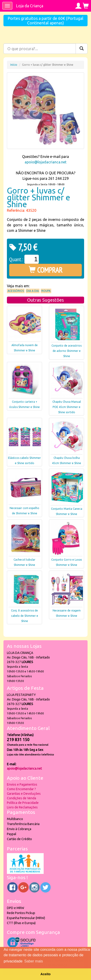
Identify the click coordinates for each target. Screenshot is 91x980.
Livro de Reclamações (22, 807)
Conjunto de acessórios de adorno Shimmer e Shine (67, 351)
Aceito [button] (45, 974)
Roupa (46, 291)
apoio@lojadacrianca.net (45, 162)
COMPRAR (46, 270)
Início (14, 65)
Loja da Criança (30, 6)
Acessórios (16, 291)
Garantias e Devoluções (24, 794)
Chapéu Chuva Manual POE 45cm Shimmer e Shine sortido (67, 407)
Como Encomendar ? (21, 789)
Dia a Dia (33, 291)
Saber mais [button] (33, 961)
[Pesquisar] (82, 49)
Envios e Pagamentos (22, 784)
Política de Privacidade (23, 803)
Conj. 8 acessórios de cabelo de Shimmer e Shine (25, 616)
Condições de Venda (21, 798)
